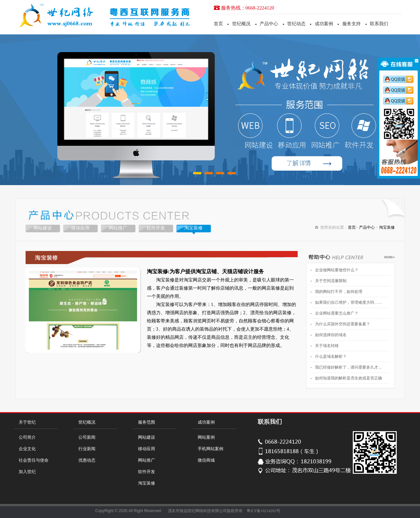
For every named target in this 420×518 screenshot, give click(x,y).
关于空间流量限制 (331, 281)
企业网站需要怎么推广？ (337, 313)
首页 (218, 24)
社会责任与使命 (34, 460)
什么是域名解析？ (331, 356)
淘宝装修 (193, 228)
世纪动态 (296, 24)
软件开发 (156, 228)
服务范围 (147, 422)
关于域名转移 (327, 346)
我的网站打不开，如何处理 (339, 292)
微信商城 (206, 460)
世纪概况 (241, 24)
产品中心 (269, 24)
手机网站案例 (210, 449)
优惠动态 (87, 460)
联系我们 (379, 24)
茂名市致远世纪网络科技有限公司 (197, 511)
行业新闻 (87, 449)
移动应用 (80, 228)
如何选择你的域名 (331, 335)
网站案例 (206, 437)
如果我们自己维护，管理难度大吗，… (349, 302)
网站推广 (118, 228)
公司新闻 (87, 437)
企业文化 (27, 449)
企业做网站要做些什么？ (337, 270)
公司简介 (27, 437)
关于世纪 (27, 422)
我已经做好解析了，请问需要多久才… (349, 367)
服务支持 (351, 24)
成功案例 (324, 24)
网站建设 (43, 228)
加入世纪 (27, 472)
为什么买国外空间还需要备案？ (343, 324)
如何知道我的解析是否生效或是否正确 (349, 378)
